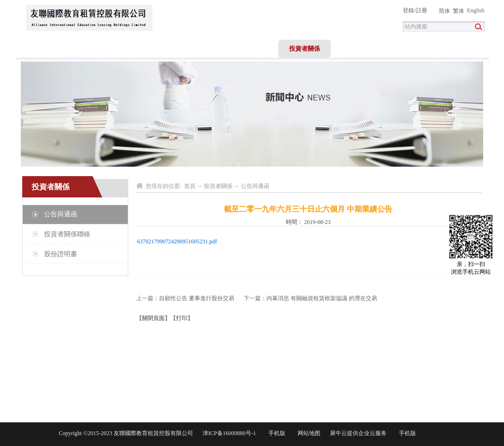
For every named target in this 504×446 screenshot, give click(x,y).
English (476, 10)
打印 (182, 318)
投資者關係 (218, 186)
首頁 (42, 49)
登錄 (408, 10)
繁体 (459, 11)
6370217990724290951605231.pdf (177, 241)
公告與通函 (255, 186)
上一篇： (185, 298)
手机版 (275, 433)
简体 (444, 11)
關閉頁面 (153, 318)
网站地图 (308, 433)
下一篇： (310, 298)
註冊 (422, 10)
